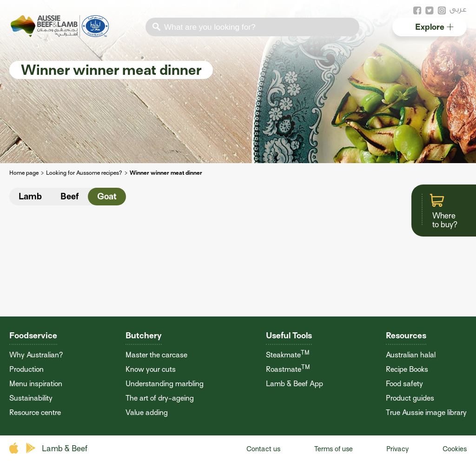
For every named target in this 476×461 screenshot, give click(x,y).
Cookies (455, 449)
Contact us (263, 449)
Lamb (30, 196)
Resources (406, 335)
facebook (417, 11)
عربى (458, 9)
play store (31, 448)
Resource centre (35, 413)
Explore (434, 27)
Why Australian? (36, 355)
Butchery (144, 335)
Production (26, 369)
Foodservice (33, 335)
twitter (430, 11)
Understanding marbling (165, 384)
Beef (69, 196)
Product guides (410, 398)
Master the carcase (156, 355)
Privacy (397, 449)
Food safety (404, 384)
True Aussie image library (426, 413)
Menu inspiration (36, 384)
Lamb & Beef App (294, 384)
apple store (15, 448)
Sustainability (31, 398)
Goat (107, 196)
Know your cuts (151, 369)
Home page (24, 173)
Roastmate (288, 369)
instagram (442, 11)
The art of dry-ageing (160, 398)
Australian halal (411, 355)
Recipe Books (407, 369)
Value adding (147, 413)
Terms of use (334, 449)
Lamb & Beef (65, 449)
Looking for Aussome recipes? (84, 173)
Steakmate (288, 355)
